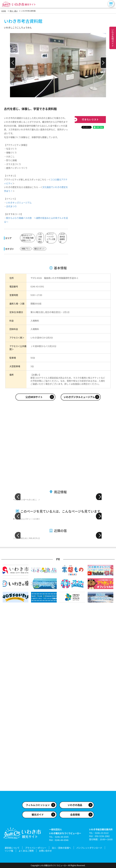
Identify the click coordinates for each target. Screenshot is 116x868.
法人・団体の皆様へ (61, 849)
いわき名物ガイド (113, 38)
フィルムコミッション (38, 807)
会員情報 (75, 816)
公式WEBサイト (34, 397)
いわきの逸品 (75, 807)
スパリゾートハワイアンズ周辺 (50, 238)
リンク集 (9, 851)
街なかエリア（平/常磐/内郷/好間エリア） (27, 238)
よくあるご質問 (26, 851)
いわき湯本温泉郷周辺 (62, 238)
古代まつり (11, 206)
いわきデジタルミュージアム (79, 397)
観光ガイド (38, 816)
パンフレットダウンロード (89, 849)
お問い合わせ (45, 851)
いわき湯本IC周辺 (40, 238)
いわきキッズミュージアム (19, 203)
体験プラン (26, 249)
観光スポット (41, 249)
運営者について (12, 849)
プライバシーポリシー (36, 849)
